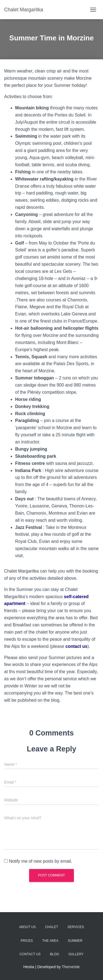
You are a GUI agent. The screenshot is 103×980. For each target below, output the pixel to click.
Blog (55, 954)
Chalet (51, 927)
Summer (75, 941)
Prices (27, 941)
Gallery (76, 954)
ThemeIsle (71, 967)
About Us (27, 927)
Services (76, 927)
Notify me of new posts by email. (40, 861)
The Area (50, 941)
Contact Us (30, 954)
